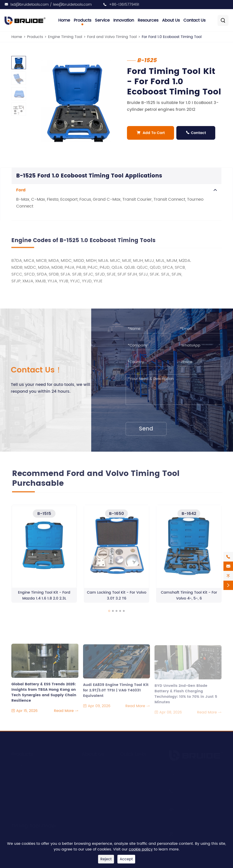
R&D (85, 773)
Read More (66, 714)
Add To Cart (151, 133)
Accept (126, 859)
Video (125, 790)
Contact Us (194, 20)
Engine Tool (22, 764)
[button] (109, 614)
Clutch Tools (23, 790)
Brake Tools (22, 808)
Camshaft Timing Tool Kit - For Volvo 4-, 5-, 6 (189, 599)
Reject (106, 859)
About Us (171, 20)
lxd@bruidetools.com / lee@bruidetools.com (51, 5)
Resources (148, 20)
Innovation (124, 20)
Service (102, 20)
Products (82, 20)
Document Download (139, 782)
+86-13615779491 (124, 5)
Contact (196, 133)
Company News (134, 764)
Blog (124, 773)
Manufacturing (95, 782)
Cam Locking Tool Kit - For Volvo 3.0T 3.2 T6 (117, 599)
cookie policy (141, 849)
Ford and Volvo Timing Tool (112, 37)
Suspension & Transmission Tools (41, 782)
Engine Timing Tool (65, 37)
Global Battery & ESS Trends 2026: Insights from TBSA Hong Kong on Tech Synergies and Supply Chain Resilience (44, 693)
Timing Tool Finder (34, 825)
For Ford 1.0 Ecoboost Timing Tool (172, 37)
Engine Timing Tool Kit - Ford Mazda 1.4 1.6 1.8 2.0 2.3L (44, 599)
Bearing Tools (24, 799)
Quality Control (95, 790)
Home (64, 20)
